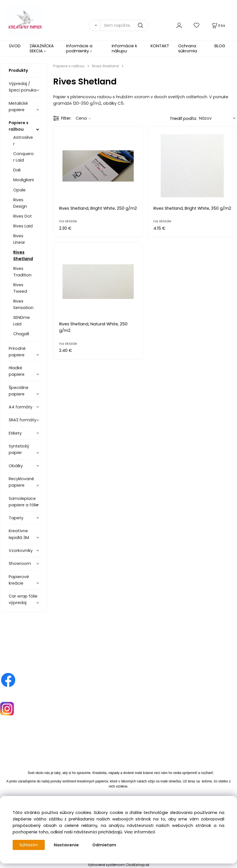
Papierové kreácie (19, 580)
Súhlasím (29, 845)
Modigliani (24, 180)
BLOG (220, 46)
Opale (19, 190)
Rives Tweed (20, 288)
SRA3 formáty (23, 420)
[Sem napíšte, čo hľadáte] (124, 25)
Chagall (21, 334)
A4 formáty (21, 407)
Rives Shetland (23, 255)
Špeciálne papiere (19, 391)
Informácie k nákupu (124, 48)
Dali (17, 170)
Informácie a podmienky (79, 48)
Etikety (15, 433)
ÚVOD (15, 46)
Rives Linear (19, 239)
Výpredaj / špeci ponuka (23, 87)
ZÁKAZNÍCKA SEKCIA (42, 48)
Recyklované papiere (21, 482)
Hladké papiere (17, 371)
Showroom (20, 563)
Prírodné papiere (17, 352)
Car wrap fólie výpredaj (23, 599)
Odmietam (104, 845)
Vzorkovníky (21, 551)
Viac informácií (140, 832)
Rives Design (20, 203)
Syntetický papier (19, 449)
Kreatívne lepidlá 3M (19, 534)
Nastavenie (66, 845)
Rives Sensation (23, 304)
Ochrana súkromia (188, 48)
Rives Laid (23, 226)
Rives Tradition (22, 272)
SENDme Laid (22, 321)
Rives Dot (23, 216)
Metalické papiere (18, 107)
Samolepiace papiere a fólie (24, 502)
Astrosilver (23, 141)
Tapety (16, 518)
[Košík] (218, 25)
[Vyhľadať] (95, 25)
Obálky (16, 466)
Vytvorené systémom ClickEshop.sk (118, 865)
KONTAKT (160, 46)
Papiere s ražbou (19, 126)
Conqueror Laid (24, 157)
